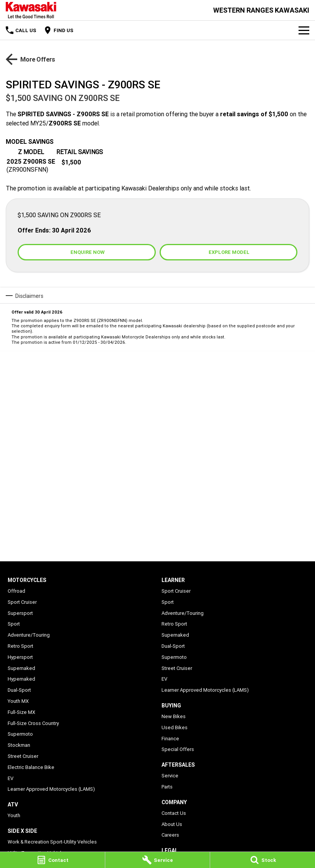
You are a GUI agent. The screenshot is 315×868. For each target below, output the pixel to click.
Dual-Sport (19, 690)
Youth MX (18, 701)
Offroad (16, 591)
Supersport (20, 613)
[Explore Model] (229, 252)
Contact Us (174, 813)
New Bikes (174, 716)
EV (11, 778)
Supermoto (20, 734)
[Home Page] (31, 10)
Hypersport (20, 657)
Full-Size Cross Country (33, 723)
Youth (14, 815)
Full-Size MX (21, 712)
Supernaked (21, 668)
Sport (14, 624)
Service (170, 776)
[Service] (158, 860)
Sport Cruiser (22, 602)
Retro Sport (20, 646)
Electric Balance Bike (31, 767)
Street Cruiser (23, 756)
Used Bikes (175, 727)
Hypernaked (21, 679)
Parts (167, 787)
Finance (170, 739)
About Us (172, 824)
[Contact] (52, 860)
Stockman (19, 745)
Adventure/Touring (29, 635)
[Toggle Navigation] (304, 30)
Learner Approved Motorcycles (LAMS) (51, 789)
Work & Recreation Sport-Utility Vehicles (52, 842)
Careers (170, 835)
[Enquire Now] (87, 252)
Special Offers (178, 749)
